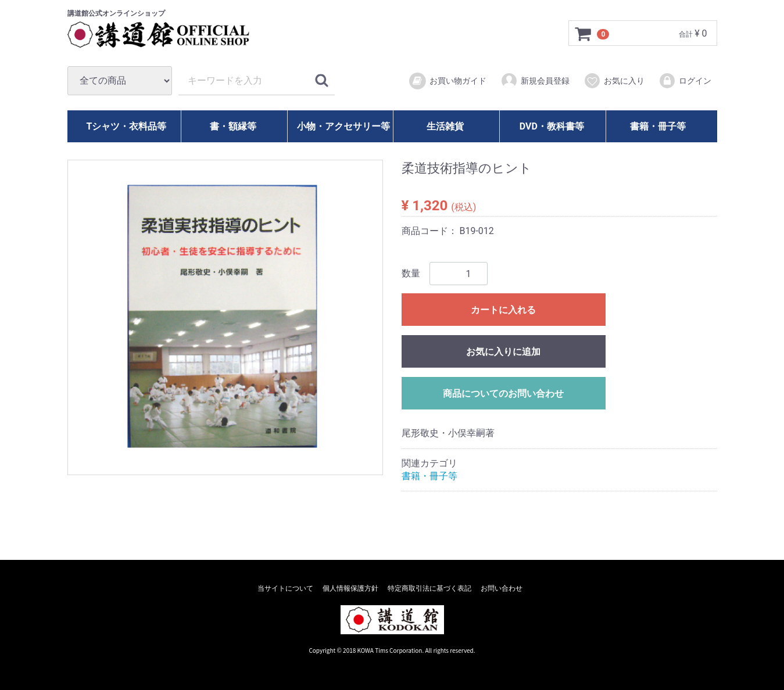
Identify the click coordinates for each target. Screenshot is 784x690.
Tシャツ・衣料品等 (126, 126)
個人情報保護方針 (350, 588)
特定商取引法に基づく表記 (429, 588)
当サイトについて (285, 588)
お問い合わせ (502, 588)
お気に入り (614, 81)
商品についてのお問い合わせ (503, 393)
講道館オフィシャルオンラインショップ (169, 35)
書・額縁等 (233, 126)
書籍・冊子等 (658, 126)
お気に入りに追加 (503, 352)
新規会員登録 (535, 81)
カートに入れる (503, 310)
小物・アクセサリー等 (343, 126)
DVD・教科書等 (552, 126)
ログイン (685, 81)
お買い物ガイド (447, 81)
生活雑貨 (445, 126)
